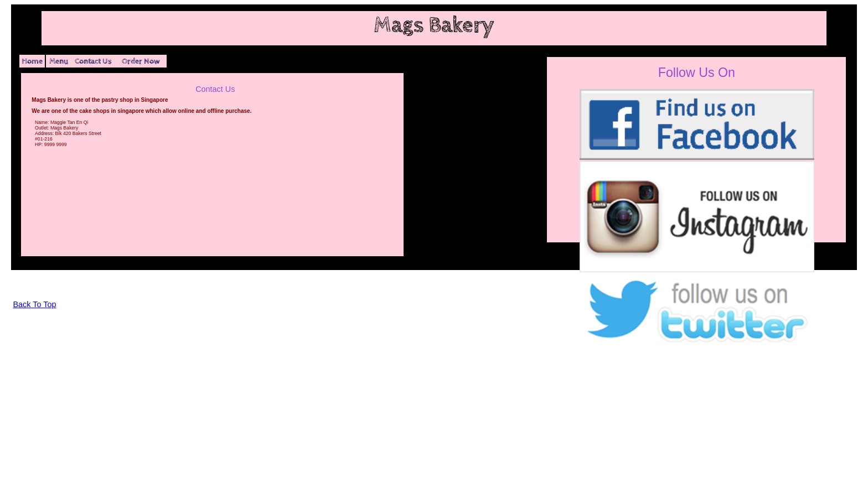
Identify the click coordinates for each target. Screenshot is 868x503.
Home (32, 61)
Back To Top (35, 304)
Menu (59, 61)
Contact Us (93, 61)
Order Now (141, 61)
